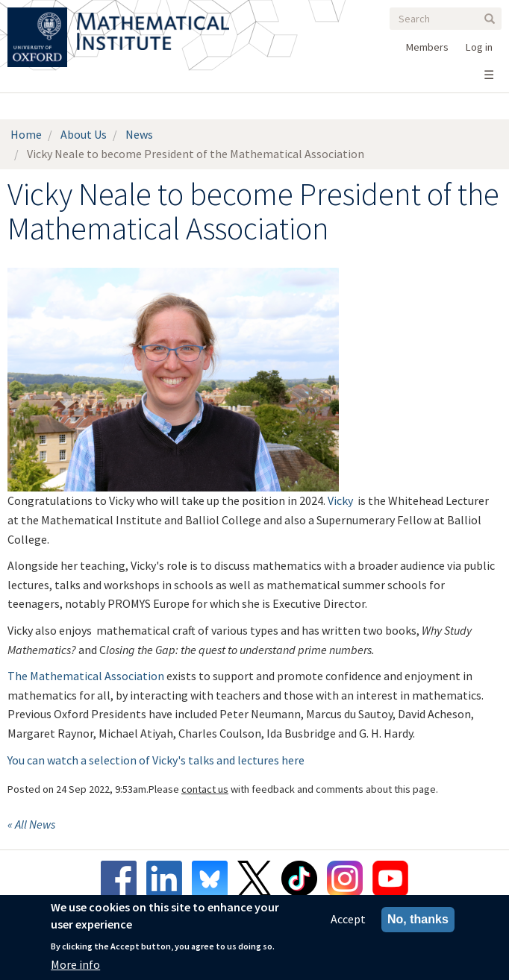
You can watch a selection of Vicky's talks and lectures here (156, 760)
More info (75, 964)
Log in (479, 47)
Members (427, 47)
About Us (84, 134)
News (139, 134)
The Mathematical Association (86, 676)
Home (26, 134)
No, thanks (418, 920)
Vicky (340, 500)
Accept (348, 920)
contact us (205, 789)
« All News (31, 824)
